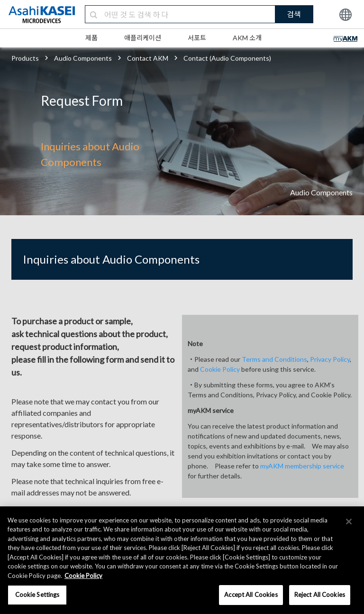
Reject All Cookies (320, 595)
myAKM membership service (302, 466)
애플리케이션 (143, 38)
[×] (349, 522)
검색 (294, 14)
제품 (91, 38)
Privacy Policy (330, 359)
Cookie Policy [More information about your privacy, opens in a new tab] (83, 576)
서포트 (197, 38)
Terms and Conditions (274, 359)
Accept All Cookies (251, 595)
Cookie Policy (220, 369)
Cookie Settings (37, 595)
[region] (182, 560)
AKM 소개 (247, 38)
